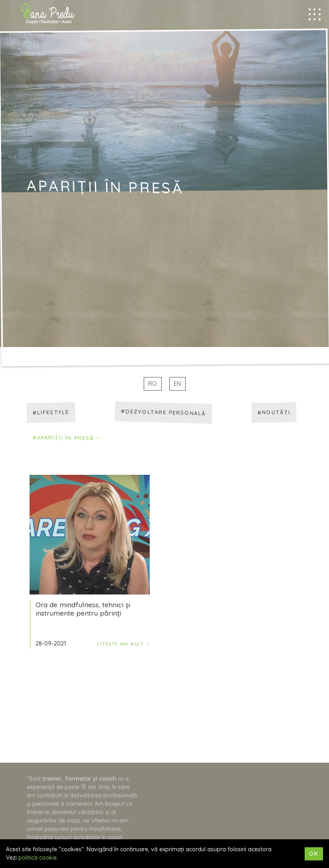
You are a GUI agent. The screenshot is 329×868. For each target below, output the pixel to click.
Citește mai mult (123, 645)
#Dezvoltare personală (164, 413)
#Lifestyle (51, 413)
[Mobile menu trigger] (315, 14)
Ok (314, 854)
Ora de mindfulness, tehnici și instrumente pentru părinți (83, 609)
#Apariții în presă (63, 439)
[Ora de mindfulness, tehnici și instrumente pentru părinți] (90, 535)
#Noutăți (274, 413)
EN (177, 384)
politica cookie (38, 858)
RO (153, 384)
